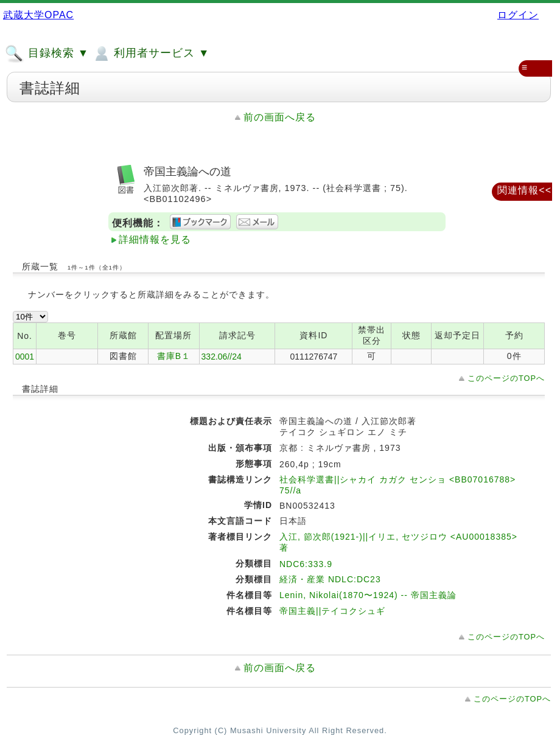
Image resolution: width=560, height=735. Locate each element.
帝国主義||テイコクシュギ (332, 611)
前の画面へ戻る (280, 117)
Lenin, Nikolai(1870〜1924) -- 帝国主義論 (368, 595)
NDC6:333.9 (306, 564)
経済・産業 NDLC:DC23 (330, 579)
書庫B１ (174, 356)
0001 (25, 357)
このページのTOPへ (506, 378)
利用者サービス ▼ (151, 54)
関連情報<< (524, 190)
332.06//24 (222, 357)
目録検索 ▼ (47, 54)
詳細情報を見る (155, 239)
